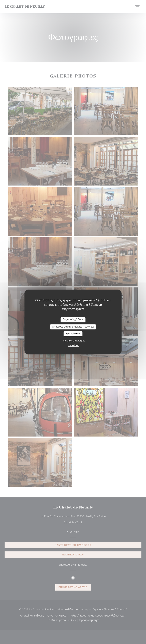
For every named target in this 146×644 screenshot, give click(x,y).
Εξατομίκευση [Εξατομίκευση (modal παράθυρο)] (73, 334)
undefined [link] (74, 345)
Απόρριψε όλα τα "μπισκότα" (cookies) (73, 327)
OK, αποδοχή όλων (73, 320)
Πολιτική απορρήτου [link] (74, 341)
